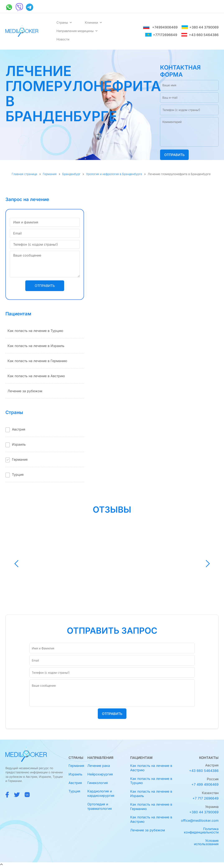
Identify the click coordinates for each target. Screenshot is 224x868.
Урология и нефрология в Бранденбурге (114, 174)
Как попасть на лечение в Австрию (36, 376)
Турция (18, 475)
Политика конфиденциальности (201, 831)
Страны (64, 23)
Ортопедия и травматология (100, 806)
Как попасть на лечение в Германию (37, 361)
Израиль (19, 444)
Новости (63, 39)
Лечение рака (99, 766)
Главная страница (24, 174)
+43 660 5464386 (200, 35)
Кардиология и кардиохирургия (101, 793)
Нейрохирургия (100, 774)
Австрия (19, 429)
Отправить (174, 155)
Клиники (94, 23)
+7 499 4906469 (205, 784)
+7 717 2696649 (206, 798)
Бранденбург (71, 174)
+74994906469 (160, 27)
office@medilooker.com (200, 820)
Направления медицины (77, 31)
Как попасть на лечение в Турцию (35, 331)
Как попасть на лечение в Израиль (36, 346)
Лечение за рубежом (25, 391)
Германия (50, 174)
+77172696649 (161, 35)
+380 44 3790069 (200, 27)
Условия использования (206, 842)
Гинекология (98, 783)
